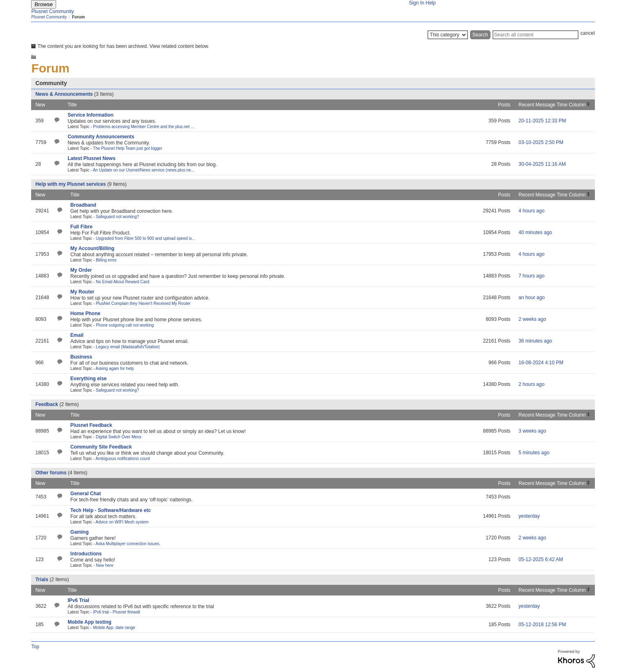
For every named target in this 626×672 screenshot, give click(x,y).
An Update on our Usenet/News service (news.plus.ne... (144, 170)
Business (81, 357)
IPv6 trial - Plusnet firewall (116, 612)
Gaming (80, 532)
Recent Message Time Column (552, 105)
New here (105, 565)
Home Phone (85, 313)
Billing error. (107, 260)
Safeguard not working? (118, 217)
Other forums (51, 473)
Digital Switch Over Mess (119, 437)
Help (431, 3)
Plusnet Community (52, 11)
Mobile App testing (89, 622)
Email (77, 335)
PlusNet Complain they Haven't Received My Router (143, 303)
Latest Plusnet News (92, 158)
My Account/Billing (93, 248)
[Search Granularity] (448, 35)
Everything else (89, 379)
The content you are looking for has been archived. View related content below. (120, 46)
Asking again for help (114, 369)
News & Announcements (64, 94)
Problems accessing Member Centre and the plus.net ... (144, 127)
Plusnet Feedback (91, 425)
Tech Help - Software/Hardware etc (111, 510)
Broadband (83, 205)
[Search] (536, 35)
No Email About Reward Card (123, 282)
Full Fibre (81, 227)
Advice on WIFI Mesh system (122, 522)
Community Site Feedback (101, 447)
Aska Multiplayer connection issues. (128, 544)
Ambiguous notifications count (123, 459)
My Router (82, 292)
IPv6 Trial (78, 600)
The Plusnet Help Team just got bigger (128, 148)
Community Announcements (101, 137)
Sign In (417, 3)
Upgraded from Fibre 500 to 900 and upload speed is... (146, 238)
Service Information (90, 115)
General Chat (86, 494)
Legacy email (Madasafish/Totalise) (128, 347)
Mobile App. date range (114, 628)
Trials (42, 580)
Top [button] (35, 647)
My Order (81, 270)
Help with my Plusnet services (70, 184)
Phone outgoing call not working (125, 325)
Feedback (46, 404)
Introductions (86, 554)
